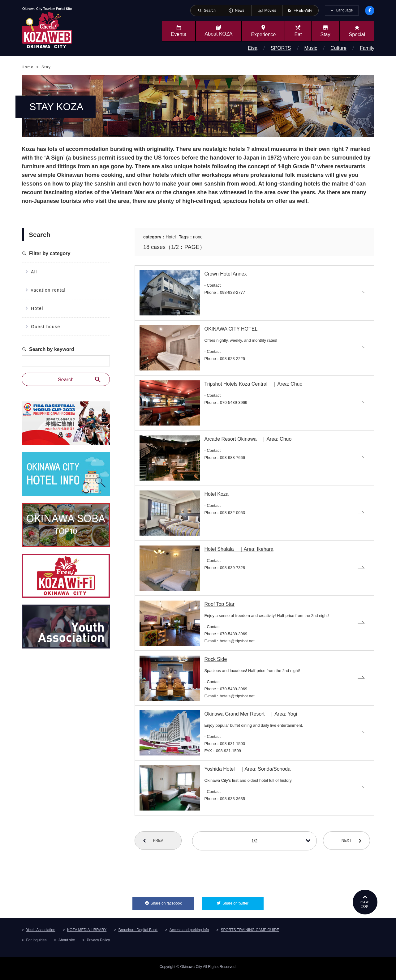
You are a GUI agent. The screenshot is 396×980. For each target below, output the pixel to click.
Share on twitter (243, 905)
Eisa (253, 48)
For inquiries (36, 944)
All (34, 272)
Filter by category (46, 254)
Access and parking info (189, 933)
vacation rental (48, 290)
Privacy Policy (99, 944)
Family (367, 48)
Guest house (46, 327)
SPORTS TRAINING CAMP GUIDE (250, 933)
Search (80, 379)
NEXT (349, 844)
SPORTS (281, 48)
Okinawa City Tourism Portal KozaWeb (47, 27)
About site (67, 944)
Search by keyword (48, 349)
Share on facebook (172, 905)
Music (311, 48)
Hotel (37, 308)
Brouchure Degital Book (138, 933)
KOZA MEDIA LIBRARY (87, 933)
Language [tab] (344, 10)
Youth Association (41, 933)
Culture (338, 48)
